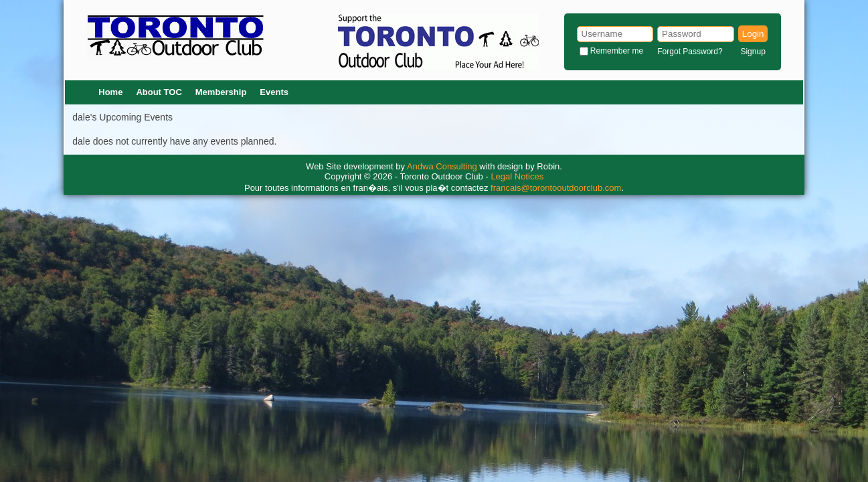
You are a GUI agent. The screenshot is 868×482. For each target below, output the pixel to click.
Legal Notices (517, 176)
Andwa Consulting (442, 166)
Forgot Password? (690, 52)
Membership (221, 92)
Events (274, 92)
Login (753, 34)
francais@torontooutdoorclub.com (556, 188)
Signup (753, 52)
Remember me (617, 51)
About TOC (159, 92)
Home (110, 92)
